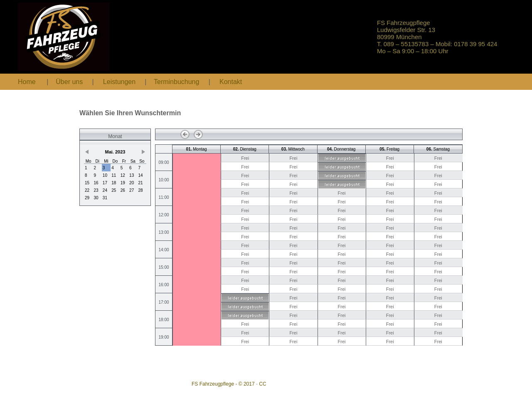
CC (262, 384)
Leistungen (119, 82)
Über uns (69, 82)
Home (27, 82)
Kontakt (231, 82)
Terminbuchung (177, 82)
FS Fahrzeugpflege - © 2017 (223, 384)
